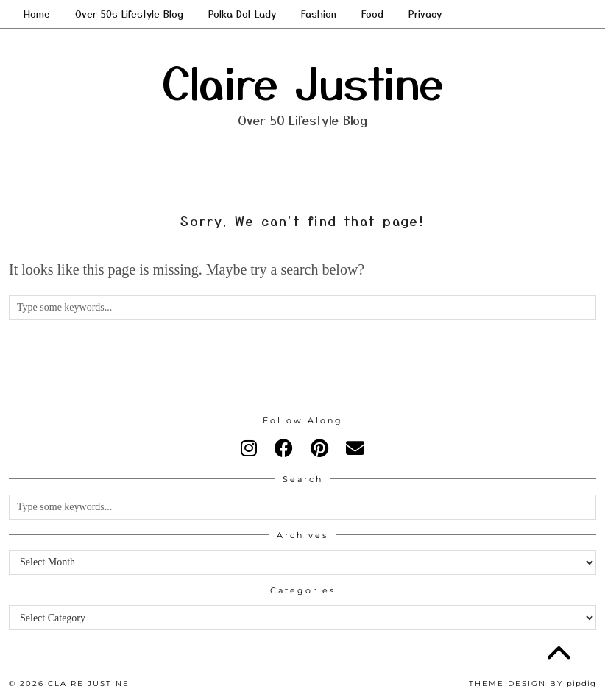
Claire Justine (303, 81)
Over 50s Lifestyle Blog (129, 14)
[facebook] (284, 449)
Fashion (319, 14)
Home (37, 14)
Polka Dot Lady (242, 14)
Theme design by (533, 683)
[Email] (355, 449)
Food (372, 14)
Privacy (425, 14)
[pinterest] (319, 449)
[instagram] (249, 449)
